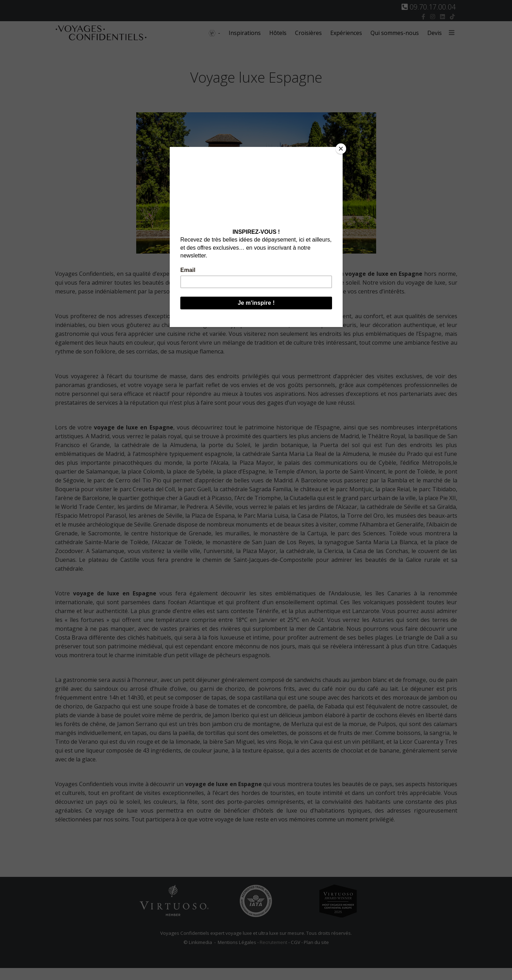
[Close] (341, 149)
